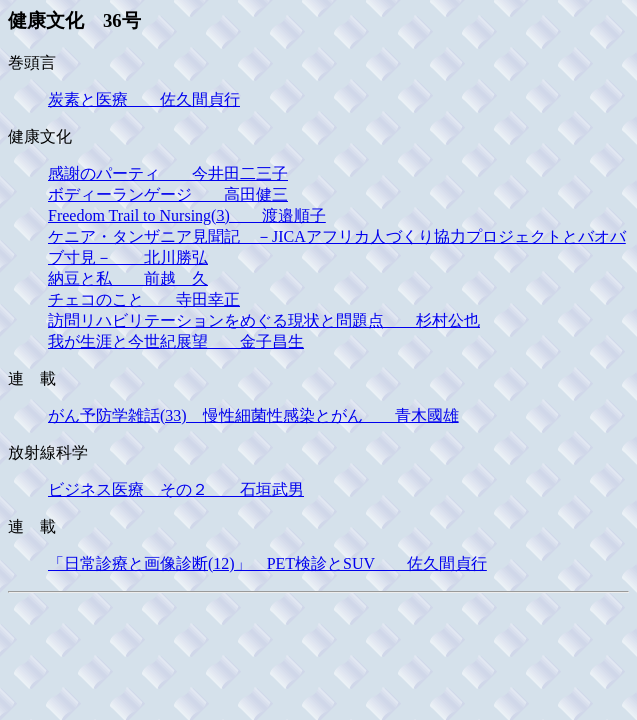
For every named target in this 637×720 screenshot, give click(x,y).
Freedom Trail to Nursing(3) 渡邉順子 (187, 215)
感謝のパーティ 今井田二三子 (168, 173)
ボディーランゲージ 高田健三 (168, 194)
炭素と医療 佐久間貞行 (144, 99)
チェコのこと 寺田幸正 (144, 299)
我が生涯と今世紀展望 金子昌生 (176, 341)
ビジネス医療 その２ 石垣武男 (176, 489)
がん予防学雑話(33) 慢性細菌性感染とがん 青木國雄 (253, 415)
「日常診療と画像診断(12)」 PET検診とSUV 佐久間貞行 (267, 563)
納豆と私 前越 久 (128, 278)
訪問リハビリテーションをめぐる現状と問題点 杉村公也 (264, 320)
